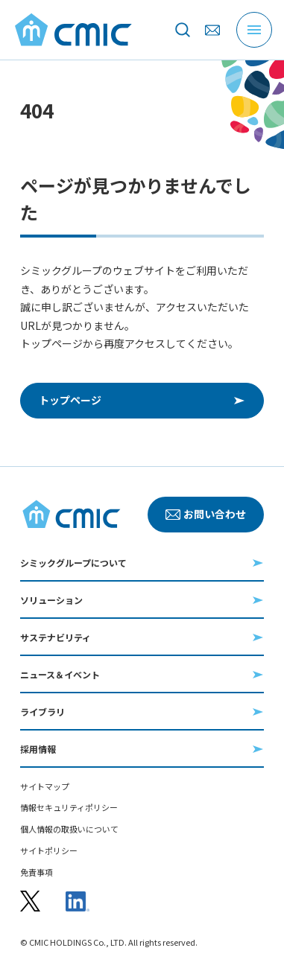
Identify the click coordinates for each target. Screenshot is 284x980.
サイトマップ (45, 787)
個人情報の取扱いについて (69, 829)
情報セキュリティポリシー (69, 808)
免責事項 (37, 872)
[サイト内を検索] (183, 30)
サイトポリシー (49, 851)
